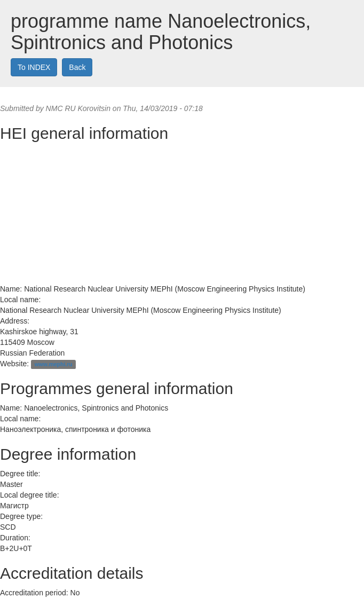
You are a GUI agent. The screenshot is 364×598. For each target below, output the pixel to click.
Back (77, 67)
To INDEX (34, 67)
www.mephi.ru (53, 364)
